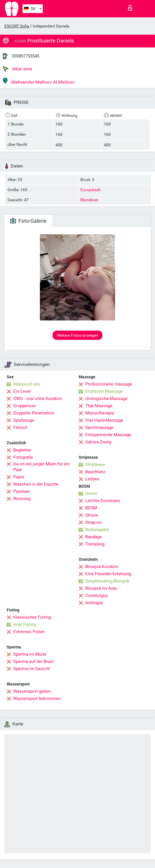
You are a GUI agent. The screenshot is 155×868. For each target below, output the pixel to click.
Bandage (94, 537)
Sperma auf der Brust (34, 661)
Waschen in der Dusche (36, 484)
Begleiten (22, 450)
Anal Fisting (25, 624)
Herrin (91, 493)
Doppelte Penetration (34, 413)
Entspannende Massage (108, 435)
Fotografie (23, 457)
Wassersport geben (32, 691)
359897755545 (25, 56)
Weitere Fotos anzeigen (77, 335)
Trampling (95, 544)
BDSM (91, 508)
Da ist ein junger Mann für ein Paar (41, 467)
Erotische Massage (104, 391)
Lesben (92, 479)
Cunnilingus (97, 596)
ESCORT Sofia (17, 26)
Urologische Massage (106, 399)
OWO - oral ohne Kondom (38, 399)
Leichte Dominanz (103, 501)
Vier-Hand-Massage (104, 420)
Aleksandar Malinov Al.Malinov (39, 81)
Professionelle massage (109, 384)
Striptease (95, 465)
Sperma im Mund (30, 654)
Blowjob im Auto (101, 588)
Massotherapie (100, 413)
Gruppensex (25, 406)
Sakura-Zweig (98, 442)
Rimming (22, 499)
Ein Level (22, 391)
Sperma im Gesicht (32, 669)
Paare (19, 477)
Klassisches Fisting (32, 617)
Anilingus (94, 603)
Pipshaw (21, 491)
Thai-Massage (99, 406)
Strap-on (93, 522)
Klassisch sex (27, 384)
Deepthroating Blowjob (107, 581)
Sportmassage (99, 427)
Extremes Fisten (29, 632)
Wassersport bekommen (37, 699)
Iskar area (17, 69)
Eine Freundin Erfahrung (108, 574)
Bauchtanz (95, 472)
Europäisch (91, 190)
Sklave (92, 515)
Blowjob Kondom (102, 567)
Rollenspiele (97, 530)
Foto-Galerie (28, 221)
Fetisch (20, 427)
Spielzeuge (24, 420)
